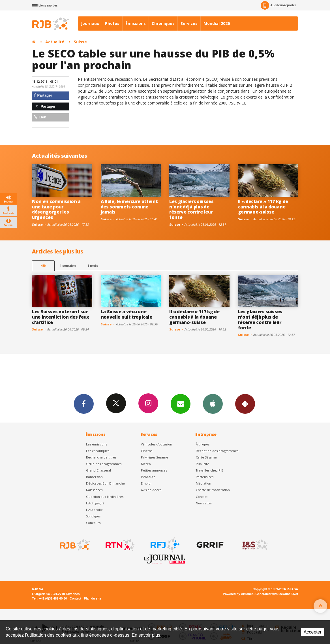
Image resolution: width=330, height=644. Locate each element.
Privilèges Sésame (155, 457)
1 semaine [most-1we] (68, 266)
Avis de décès (151, 490)
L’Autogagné (95, 503)
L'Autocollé (94, 510)
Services (189, 23)
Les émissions (97, 444)
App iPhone (213, 404)
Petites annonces (154, 470)
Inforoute (148, 477)
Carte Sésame (206, 457)
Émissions (136, 23)
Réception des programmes (217, 451)
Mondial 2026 (217, 23)
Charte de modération (213, 490)
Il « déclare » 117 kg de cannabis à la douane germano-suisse (263, 207)
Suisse (80, 42)
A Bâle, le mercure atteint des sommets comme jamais (129, 207)
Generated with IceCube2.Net (277, 594)
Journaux (90, 23)
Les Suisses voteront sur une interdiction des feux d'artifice (61, 317)
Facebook (84, 404)
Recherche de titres (101, 457)
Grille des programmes (104, 464)
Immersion (94, 477)
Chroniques (163, 23)
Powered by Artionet (238, 594)
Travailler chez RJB (210, 470)
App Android (245, 404)
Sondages (93, 516)
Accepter (313, 632)
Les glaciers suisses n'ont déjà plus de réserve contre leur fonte (191, 209)
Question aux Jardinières (105, 497)
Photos (112, 23)
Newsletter (204, 503)
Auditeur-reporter (278, 5)
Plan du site (92, 598)
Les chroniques (98, 451)
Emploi (146, 483)
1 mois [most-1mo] (93, 266)
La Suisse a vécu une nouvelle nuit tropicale (127, 314)
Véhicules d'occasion (157, 444)
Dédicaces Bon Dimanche (105, 483)
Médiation (203, 483)
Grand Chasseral (98, 470)
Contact (202, 497)
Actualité (55, 42)
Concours (93, 523)
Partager (43, 95)
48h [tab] (43, 266)
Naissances (94, 490)
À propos (203, 444)
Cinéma (147, 451)
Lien (40, 117)
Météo (146, 464)
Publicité (202, 464)
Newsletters (181, 404)
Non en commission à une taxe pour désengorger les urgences (56, 209)
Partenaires (205, 477)
